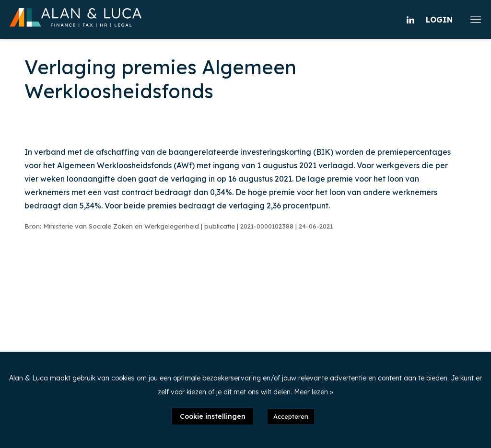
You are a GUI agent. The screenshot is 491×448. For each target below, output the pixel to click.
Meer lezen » (314, 392)
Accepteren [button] (291, 416)
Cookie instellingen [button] (213, 416)
